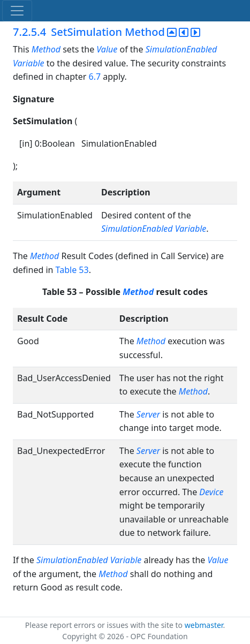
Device (211, 492)
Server (148, 414)
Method (46, 49)
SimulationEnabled (181, 49)
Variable (30, 63)
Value (107, 49)
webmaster (204, 625)
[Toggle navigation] (17, 11)
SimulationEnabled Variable (154, 229)
